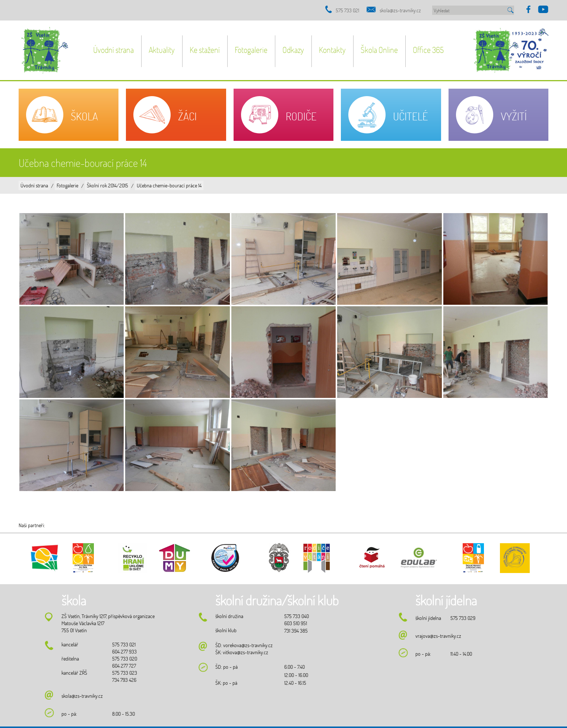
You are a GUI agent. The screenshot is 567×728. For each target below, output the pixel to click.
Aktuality (162, 50)
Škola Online (379, 50)
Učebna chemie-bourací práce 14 (169, 185)
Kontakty (332, 50)
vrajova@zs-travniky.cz (438, 636)
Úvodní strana (113, 50)
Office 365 (428, 50)
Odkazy (293, 50)
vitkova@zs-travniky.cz (246, 652)
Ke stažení (205, 50)
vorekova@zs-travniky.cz (248, 645)
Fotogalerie (251, 50)
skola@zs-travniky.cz (400, 10)
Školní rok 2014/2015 (107, 185)
